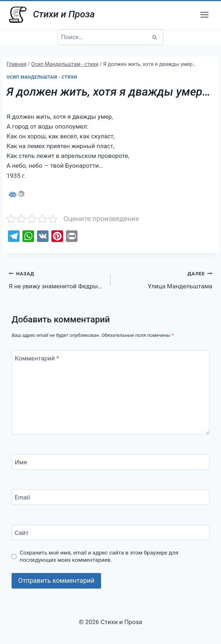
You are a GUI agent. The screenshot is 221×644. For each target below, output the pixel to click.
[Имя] (110, 462)
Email (22, 497)
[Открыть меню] (204, 14)
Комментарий (37, 358)
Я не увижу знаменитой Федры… (57, 279)
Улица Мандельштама (164, 279)
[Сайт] (110, 533)
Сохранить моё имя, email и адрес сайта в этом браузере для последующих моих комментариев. (99, 556)
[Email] (110, 497)
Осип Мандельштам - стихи (42, 77)
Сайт (22, 533)
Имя (21, 462)
